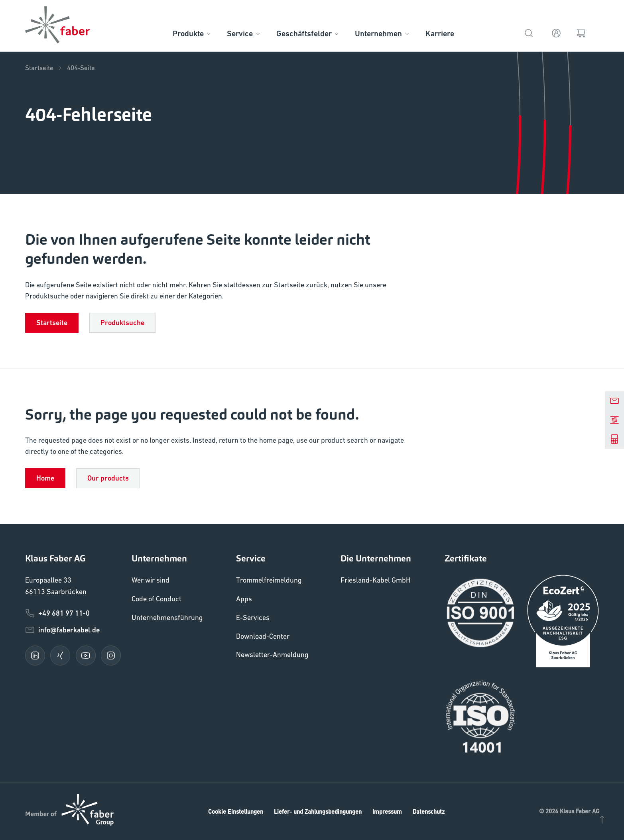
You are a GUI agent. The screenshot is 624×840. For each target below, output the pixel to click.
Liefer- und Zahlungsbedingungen (318, 812)
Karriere (440, 34)
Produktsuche (122, 323)
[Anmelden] (556, 32)
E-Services (253, 617)
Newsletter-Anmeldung (272, 655)
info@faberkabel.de (62, 630)
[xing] (60, 656)
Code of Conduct (156, 599)
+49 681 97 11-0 (57, 613)
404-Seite (81, 68)
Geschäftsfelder (308, 34)
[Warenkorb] (581, 32)
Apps (244, 599)
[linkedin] (35, 656)
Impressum (387, 812)
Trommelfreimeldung (269, 580)
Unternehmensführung (167, 617)
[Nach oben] (602, 819)
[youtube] (86, 656)
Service (244, 34)
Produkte (192, 34)
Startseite (44, 68)
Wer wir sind (151, 580)
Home (45, 478)
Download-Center (263, 636)
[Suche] (529, 32)
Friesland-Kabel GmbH (376, 580)
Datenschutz (429, 812)
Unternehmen (383, 34)
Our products (108, 478)
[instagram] (111, 656)
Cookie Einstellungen (236, 812)
